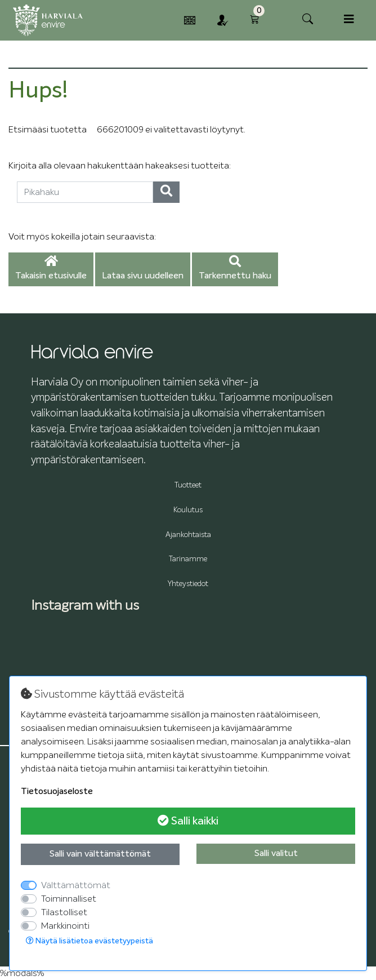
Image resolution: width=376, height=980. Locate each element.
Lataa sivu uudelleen (143, 276)
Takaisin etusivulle (51, 269)
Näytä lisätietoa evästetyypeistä (89, 941)
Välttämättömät (76, 885)
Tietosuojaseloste (57, 792)
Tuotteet (188, 485)
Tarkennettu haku (235, 269)
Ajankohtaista (188, 535)
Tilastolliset (64, 912)
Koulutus (188, 510)
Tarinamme (188, 559)
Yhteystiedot (188, 584)
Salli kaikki (188, 821)
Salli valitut (276, 854)
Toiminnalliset (69, 899)
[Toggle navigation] (349, 19)
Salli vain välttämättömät (100, 854)
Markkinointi (65, 926)
